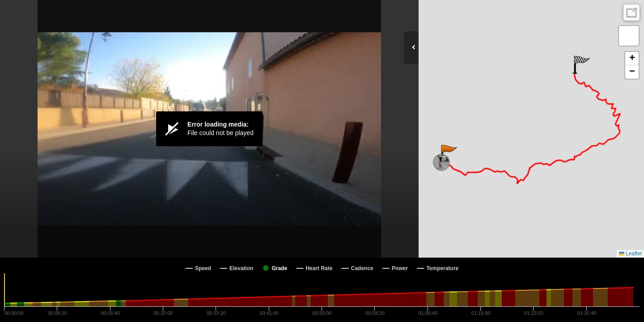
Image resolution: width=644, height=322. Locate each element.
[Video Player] (209, 129)
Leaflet (630, 254)
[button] (448, 154)
